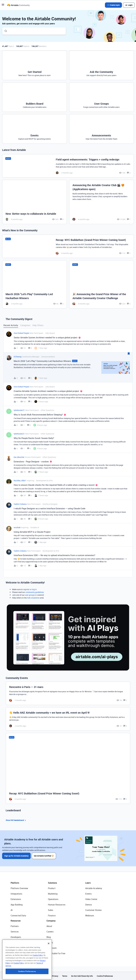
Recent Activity (11, 325)
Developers (16, 937)
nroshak (17, 527)
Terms (65, 976)
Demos (89, 905)
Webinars (90, 916)
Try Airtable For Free (56, 953)
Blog (49, 937)
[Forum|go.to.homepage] (18, 5)
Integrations (16, 894)
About (49, 926)
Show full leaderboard (16, 820)
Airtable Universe (19, 953)
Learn (88, 883)
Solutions (52, 883)
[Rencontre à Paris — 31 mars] (68, 693)
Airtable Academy (94, 888)
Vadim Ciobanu (20, 504)
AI (12, 910)
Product (52, 888)
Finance (52, 916)
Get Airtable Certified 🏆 (44, 856)
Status (50, 943)
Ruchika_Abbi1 (20, 480)
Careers (50, 932)
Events (88, 894)
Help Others (38, 325)
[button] (3, 6)
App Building (17, 905)
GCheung (18, 357)
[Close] (49, 960)
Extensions (16, 899)
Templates (16, 948)
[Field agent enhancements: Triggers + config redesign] (68, 166)
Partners (15, 926)
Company (51, 921)
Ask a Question (33, 598)
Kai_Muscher (19, 457)
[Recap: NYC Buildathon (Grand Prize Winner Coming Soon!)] (68, 246)
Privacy (55, 976)
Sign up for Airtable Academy (16, 856)
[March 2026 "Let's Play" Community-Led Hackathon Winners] (35, 284)
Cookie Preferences (105, 976)
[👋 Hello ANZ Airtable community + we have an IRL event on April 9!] (68, 719)
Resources (16, 921)
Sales (51, 910)
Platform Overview (19, 888)
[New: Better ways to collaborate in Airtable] (35, 202)
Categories (25, 325)
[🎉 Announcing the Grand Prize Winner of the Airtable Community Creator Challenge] (101, 284)
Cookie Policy (38, 972)
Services (15, 932)
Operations (53, 899)
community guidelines (35, 592)
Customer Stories (93, 910)
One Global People (21, 333)
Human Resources (57, 905)
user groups (30, 595)
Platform (15, 883)
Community (16, 943)
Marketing (53, 894)
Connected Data (18, 916)
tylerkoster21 (19, 410)
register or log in (30, 589)
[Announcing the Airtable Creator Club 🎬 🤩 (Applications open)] (101, 202)
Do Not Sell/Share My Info (82, 976)
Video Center (91, 899)
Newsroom (52, 948)
